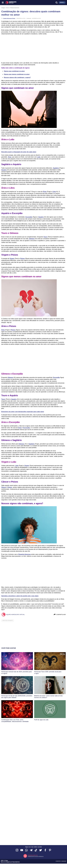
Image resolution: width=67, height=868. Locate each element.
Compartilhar (60, 615)
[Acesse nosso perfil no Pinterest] (50, 850)
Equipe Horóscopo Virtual (9, 18)
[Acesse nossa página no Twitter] (41, 850)
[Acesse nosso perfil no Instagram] (17, 850)
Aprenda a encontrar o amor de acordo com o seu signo (20, 596)
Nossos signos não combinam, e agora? (17, 77)
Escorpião (29, 217)
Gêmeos (32, 239)
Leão (39, 157)
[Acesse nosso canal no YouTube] (22, 850)
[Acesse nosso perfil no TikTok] (36, 850)
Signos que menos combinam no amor (17, 74)
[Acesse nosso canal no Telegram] (31, 850)
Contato (58, 861)
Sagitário (56, 168)
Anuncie (64, 861)
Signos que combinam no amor (14, 71)
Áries (10, 157)
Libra (54, 192)
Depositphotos (16, 862)
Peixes (23, 259)
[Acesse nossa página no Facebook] (45, 850)
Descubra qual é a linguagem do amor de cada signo (19, 152)
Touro (45, 237)
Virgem (12, 259)
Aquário (4, 170)
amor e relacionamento (8, 621)
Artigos (3, 8)
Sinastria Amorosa (24, 554)
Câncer (4, 487)
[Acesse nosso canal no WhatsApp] (26, 850)
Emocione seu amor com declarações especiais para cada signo (23, 412)
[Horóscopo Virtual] (18, 3)
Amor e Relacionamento (13, 8)
